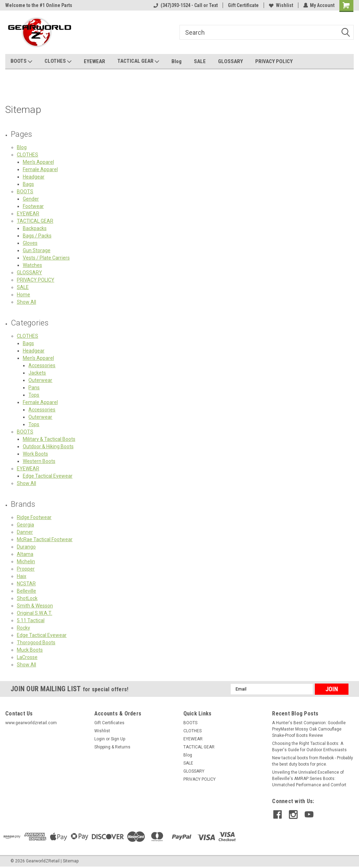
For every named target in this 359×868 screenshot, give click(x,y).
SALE (200, 61)
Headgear (34, 177)
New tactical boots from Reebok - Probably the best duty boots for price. (313, 761)
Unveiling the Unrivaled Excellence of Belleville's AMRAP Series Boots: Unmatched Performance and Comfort (309, 779)
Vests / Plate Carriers (46, 258)
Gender (31, 199)
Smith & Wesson (35, 606)
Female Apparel (40, 169)
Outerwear (40, 380)
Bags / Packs (37, 236)
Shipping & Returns (112, 747)
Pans (34, 388)
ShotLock (27, 598)
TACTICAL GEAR (138, 61)
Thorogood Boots (36, 642)
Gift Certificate (243, 5)
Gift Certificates (109, 723)
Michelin (26, 561)
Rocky (23, 628)
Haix (22, 576)
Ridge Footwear (34, 517)
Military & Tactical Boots (49, 439)
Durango (26, 547)
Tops (34, 395)
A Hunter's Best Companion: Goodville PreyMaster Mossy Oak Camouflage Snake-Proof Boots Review (309, 729)
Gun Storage (37, 250)
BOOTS (21, 61)
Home (23, 295)
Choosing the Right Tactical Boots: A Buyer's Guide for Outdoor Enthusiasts (309, 747)
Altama (25, 554)
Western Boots (39, 461)
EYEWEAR (94, 61)
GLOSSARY (231, 61)
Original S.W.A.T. (35, 613)
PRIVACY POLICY (274, 61)
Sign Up (118, 739)
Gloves (30, 243)
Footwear (33, 206)
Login (100, 739)
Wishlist (281, 5)
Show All (26, 302)
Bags (28, 184)
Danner (25, 532)
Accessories (42, 365)
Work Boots (35, 454)
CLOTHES (58, 61)
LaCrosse (27, 657)
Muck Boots (30, 650)
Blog (177, 61)
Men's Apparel (38, 162)
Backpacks (35, 228)
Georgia (25, 525)
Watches (32, 265)
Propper (26, 569)
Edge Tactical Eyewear (48, 476)
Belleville (26, 591)
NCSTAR (26, 584)
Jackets (37, 373)
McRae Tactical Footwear (45, 539)
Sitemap (71, 861)
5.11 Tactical (31, 620)
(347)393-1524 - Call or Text (185, 5)
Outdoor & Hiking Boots (48, 446)
